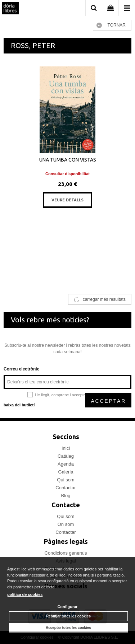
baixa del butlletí (19, 405)
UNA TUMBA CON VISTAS (68, 160)
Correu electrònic (21, 369)
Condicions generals (66, 553)
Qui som (66, 480)
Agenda (66, 464)
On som (66, 524)
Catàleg (66, 456)
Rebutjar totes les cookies (68, 616)
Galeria (66, 472)
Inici (66, 448)
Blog (66, 496)
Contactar (66, 488)
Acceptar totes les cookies (68, 628)
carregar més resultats (104, 299)
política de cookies (25, 594)
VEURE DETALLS (67, 200)
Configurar (67, 607)
